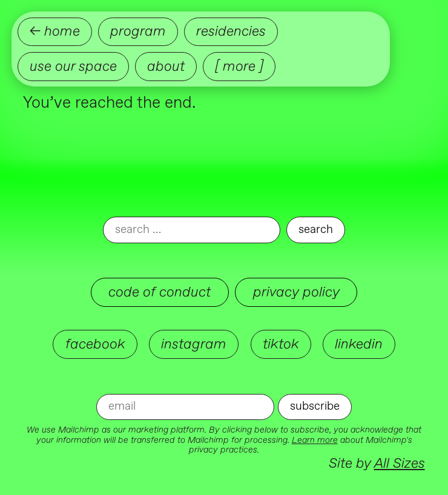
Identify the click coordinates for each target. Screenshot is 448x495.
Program (138, 31)
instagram (194, 344)
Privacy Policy (296, 292)
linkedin (359, 344)
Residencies (231, 31)
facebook (95, 344)
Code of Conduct (160, 292)
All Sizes (400, 463)
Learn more (315, 440)
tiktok (281, 344)
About (166, 66)
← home (55, 31)
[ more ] (239, 66)
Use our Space (73, 66)
